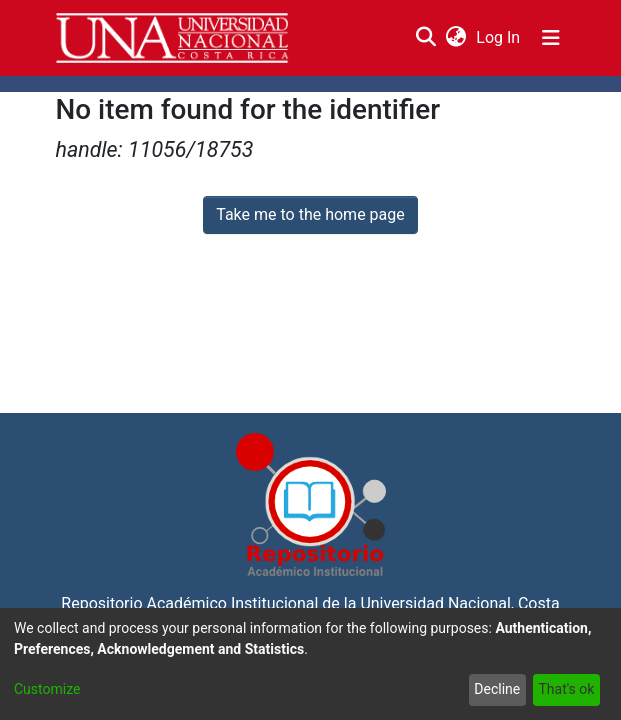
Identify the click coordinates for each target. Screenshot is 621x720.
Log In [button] (499, 37)
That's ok (566, 689)
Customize (47, 689)
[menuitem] (456, 38)
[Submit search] (426, 38)
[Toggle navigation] (551, 38)
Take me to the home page (310, 214)
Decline (497, 689)
